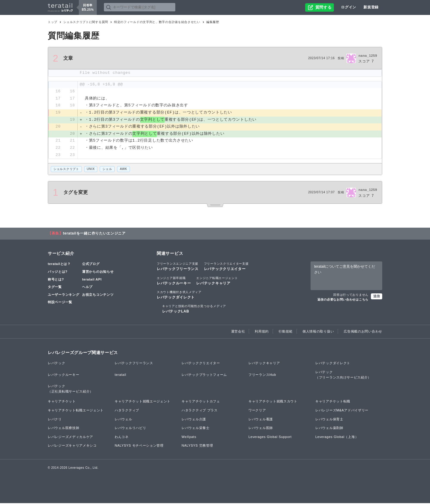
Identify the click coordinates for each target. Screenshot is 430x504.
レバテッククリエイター (226, 267)
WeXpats (189, 437)
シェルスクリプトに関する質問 (86, 22)
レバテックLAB (194, 310)
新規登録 (371, 7)
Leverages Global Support (270, 437)
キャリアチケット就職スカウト (273, 402)
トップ (53, 22)
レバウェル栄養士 (196, 429)
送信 (377, 297)
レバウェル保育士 (329, 420)
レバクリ (55, 420)
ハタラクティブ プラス (200, 411)
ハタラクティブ (127, 411)
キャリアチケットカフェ (201, 402)
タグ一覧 (55, 288)
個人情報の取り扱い (318, 332)
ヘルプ (87, 288)
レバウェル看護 (261, 420)
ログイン (349, 7)
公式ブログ (91, 265)
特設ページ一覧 (60, 303)
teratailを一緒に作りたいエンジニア (94, 234)
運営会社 (238, 332)
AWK (123, 170)
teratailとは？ (59, 265)
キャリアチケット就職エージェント (143, 402)
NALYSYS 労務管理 (197, 446)
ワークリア (257, 411)
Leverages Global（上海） (337, 437)
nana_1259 (368, 56)
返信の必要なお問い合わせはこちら (343, 300)
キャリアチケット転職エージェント (76, 411)
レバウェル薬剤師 (329, 429)
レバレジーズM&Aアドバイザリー (342, 411)
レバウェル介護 (194, 420)
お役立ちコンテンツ (98, 295)
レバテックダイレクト (179, 295)
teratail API (92, 280)
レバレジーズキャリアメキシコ (72, 446)
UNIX (91, 170)
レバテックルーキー (174, 281)
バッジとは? (58, 272)
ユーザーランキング (63, 295)
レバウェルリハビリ (130, 429)
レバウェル (123, 420)
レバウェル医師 (261, 429)
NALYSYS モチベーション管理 (139, 446)
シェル (107, 170)
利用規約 (262, 332)
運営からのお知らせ (98, 272)
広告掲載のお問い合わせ (363, 332)
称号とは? (56, 280)
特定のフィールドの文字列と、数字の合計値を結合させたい (157, 22)
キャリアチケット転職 (333, 402)
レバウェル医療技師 (63, 429)
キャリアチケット (62, 402)
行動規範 (286, 332)
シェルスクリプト (66, 170)
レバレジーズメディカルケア (70, 437)
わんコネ (122, 437)
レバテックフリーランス (178, 267)
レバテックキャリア (217, 281)
